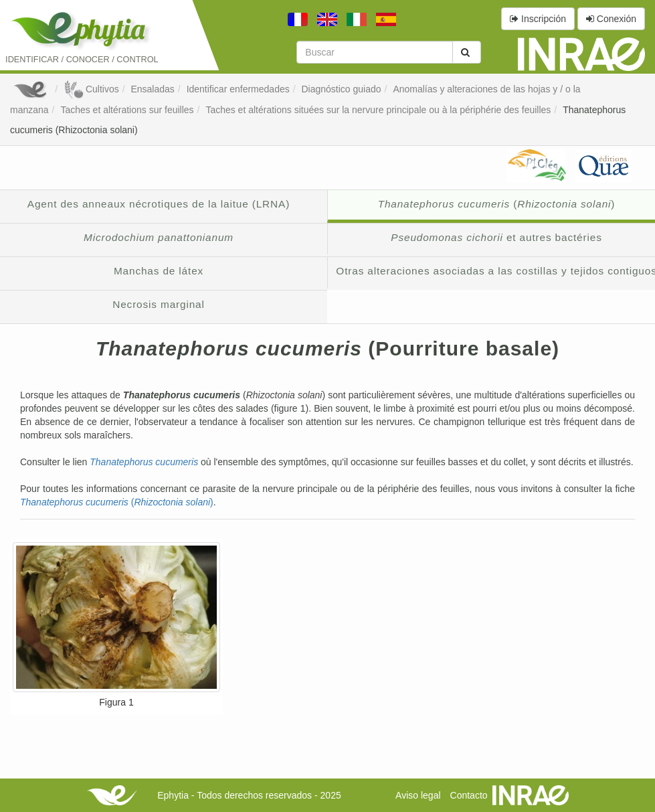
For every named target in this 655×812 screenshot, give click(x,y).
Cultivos (91, 89)
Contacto (469, 795)
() (117, 502)
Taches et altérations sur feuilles (127, 110)
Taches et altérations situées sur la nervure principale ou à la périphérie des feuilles (378, 110)
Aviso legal (418, 795)
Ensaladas (152, 89)
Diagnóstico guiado (342, 89)
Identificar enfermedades (238, 89)
